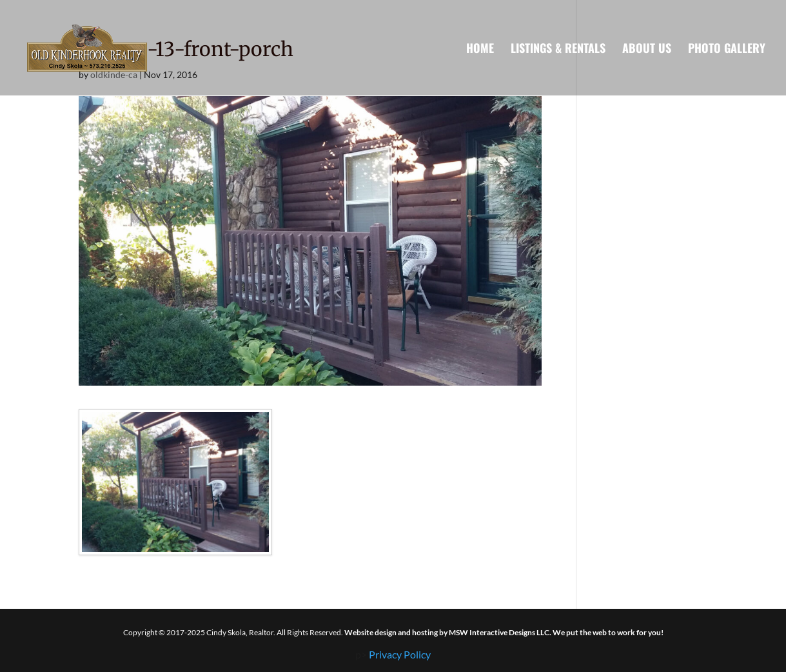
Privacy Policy (400, 654)
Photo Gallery (727, 50)
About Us (647, 50)
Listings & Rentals (558, 50)
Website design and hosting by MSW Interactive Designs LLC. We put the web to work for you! (504, 632)
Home (480, 50)
